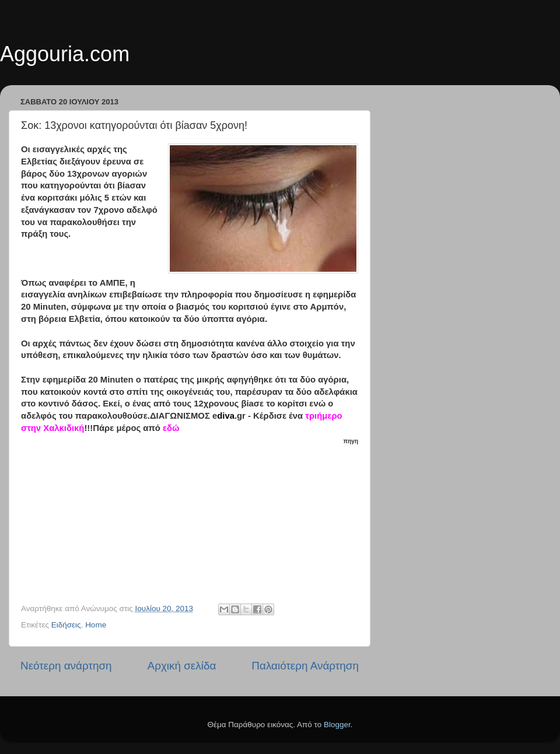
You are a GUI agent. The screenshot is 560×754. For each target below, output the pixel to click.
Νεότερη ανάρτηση (66, 666)
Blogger (337, 725)
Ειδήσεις (66, 625)
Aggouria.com (65, 54)
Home (96, 625)
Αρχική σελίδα (182, 666)
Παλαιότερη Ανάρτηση (305, 666)
